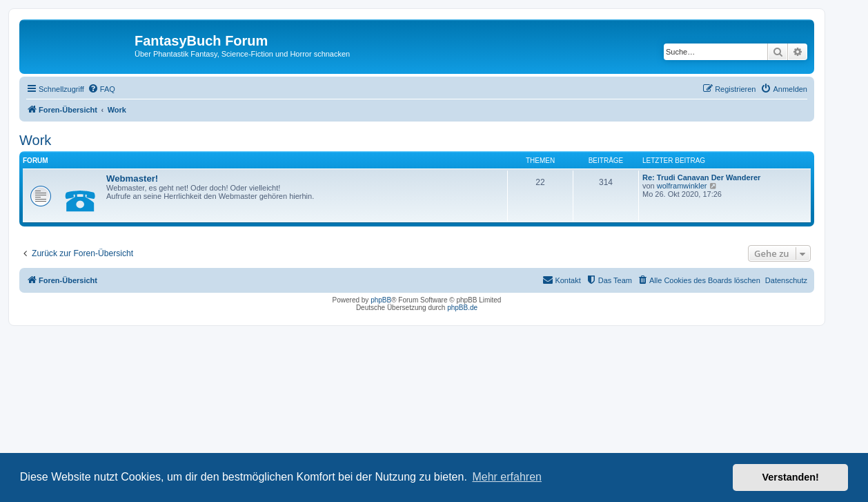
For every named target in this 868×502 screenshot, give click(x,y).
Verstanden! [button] (791, 477)
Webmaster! (132, 178)
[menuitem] (101, 89)
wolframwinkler (682, 186)
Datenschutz (786, 280)
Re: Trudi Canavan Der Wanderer (701, 177)
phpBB (381, 300)
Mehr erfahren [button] (507, 477)
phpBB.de (462, 308)
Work (35, 140)
